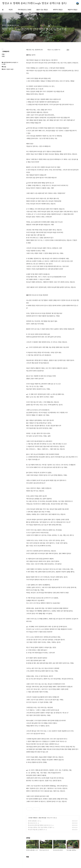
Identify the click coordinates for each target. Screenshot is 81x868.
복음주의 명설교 (73, 10)
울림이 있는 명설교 (42, 10)
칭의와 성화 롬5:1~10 (34, 821)
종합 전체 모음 (42, 818)
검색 (73, 3)
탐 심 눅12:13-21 (33, 823)
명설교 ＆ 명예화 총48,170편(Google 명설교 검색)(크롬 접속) (34, 3)
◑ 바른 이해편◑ (33, 818)
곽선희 (11, 10)
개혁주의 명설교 (58, 10)
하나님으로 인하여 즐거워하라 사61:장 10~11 (40, 825)
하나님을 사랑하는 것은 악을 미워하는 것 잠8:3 (40, 827)
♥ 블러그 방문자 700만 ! (8, 69)
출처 (68, 50)
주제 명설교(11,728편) (25, 10)
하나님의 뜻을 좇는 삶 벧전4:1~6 (37, 830)
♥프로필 (4, 67)
